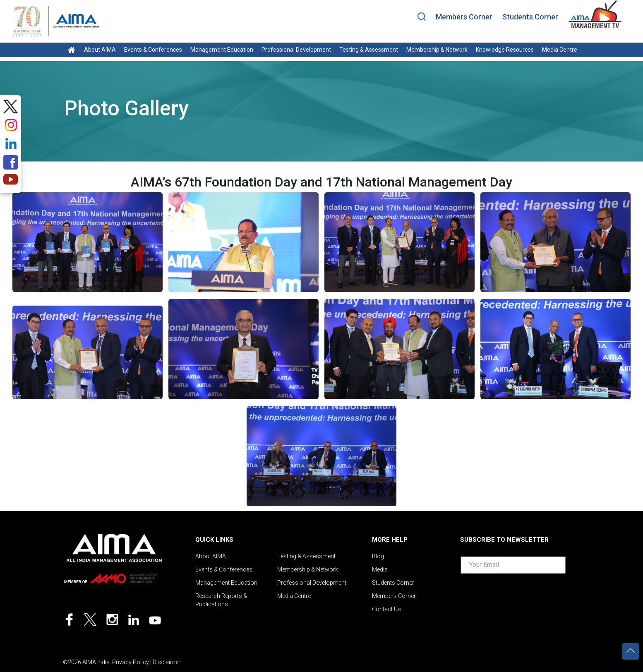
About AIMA (100, 50)
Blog (378, 556)
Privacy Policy (131, 662)
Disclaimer (166, 662)
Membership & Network (437, 50)
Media (380, 569)
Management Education (222, 50)
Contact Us (386, 609)
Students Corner (530, 17)
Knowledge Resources (505, 50)
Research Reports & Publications (221, 600)
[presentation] (523, 598)
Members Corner (464, 17)
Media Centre (560, 50)
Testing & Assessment (369, 50)
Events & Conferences (153, 50)
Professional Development (296, 50)
